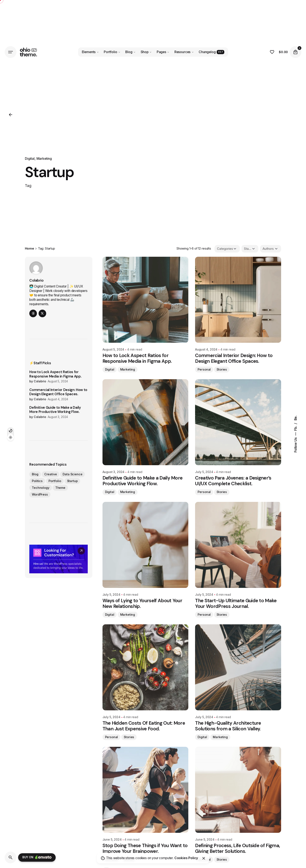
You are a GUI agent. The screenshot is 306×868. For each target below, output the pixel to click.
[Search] (11, 857)
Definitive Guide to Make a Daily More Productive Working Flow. (55, 410)
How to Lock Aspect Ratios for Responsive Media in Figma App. (55, 374)
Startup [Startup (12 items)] (72, 481)
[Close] (204, 858)
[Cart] (295, 52)
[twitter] (42, 313)
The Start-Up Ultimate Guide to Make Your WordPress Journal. (236, 603)
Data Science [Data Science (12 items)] (72, 474)
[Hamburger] (11, 52)
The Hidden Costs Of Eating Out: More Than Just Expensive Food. (144, 726)
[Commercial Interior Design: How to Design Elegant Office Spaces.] (238, 300)
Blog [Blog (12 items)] (35, 474)
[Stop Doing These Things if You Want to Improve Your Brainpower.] (146, 790)
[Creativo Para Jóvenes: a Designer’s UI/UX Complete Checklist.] (238, 422)
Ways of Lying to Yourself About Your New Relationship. (142, 603)
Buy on (37, 857)
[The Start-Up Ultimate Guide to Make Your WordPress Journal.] (238, 545)
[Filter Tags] (250, 249)
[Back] (11, 115)
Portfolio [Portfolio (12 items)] (55, 481)
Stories (222, 369)
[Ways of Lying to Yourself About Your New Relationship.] (146, 545)
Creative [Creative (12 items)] (51, 474)
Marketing (44, 159)
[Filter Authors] (271, 249)
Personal (204, 369)
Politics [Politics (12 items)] (37, 481)
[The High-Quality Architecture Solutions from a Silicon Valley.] (238, 667)
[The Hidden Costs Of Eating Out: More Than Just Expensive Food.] (146, 667)
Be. (296, 418)
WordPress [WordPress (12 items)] (40, 494)
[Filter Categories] (227, 249)
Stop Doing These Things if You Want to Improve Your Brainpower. (145, 848)
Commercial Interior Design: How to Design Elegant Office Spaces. (58, 392)
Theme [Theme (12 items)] (60, 488)
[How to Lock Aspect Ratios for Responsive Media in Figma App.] (146, 300)
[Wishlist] (272, 52)
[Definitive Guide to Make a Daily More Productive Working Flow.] (146, 422)
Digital (30, 159)
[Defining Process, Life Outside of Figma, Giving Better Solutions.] (238, 790)
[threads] (33, 313)
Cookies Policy (186, 858)
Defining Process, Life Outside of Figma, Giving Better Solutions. (237, 848)
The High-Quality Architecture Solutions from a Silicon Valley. (228, 726)
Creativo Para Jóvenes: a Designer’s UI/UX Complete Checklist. (233, 481)
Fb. (296, 428)
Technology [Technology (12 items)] (40, 488)
